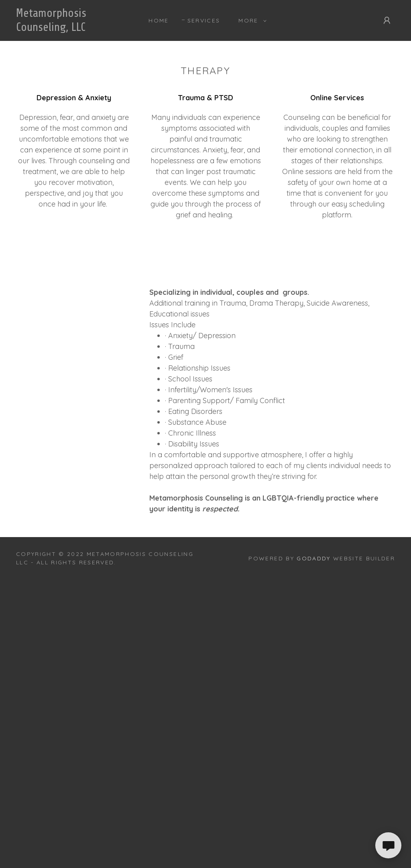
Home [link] (159, 20)
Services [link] (204, 20)
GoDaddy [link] (313, 558)
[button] (250, 20)
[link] (66, 28)
